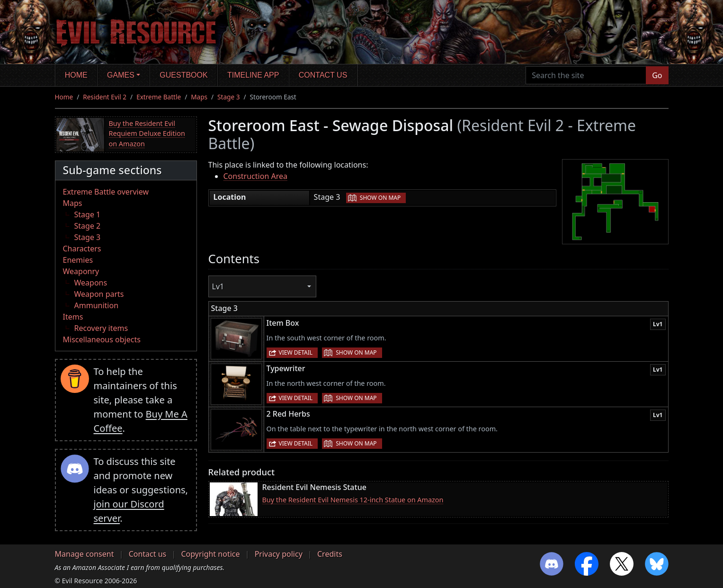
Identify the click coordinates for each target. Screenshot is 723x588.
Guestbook (183, 75)
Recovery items (101, 328)
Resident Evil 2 (105, 97)
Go (657, 75)
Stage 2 (88, 226)
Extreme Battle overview (106, 192)
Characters (82, 249)
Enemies (78, 260)
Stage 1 (88, 214)
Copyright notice (210, 554)
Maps (199, 97)
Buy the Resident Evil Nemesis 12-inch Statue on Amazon (353, 500)
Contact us (323, 75)
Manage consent (85, 554)
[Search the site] (586, 75)
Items (73, 317)
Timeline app (253, 75)
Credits (330, 554)
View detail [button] (296, 352)
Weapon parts (99, 294)
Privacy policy (279, 554)
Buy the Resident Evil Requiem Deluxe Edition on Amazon (147, 134)
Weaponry (81, 271)
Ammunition (97, 305)
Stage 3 (228, 97)
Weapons (91, 283)
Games (121, 75)
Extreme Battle (159, 97)
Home (76, 75)
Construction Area (255, 176)
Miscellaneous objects (102, 339)
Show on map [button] (380, 198)
